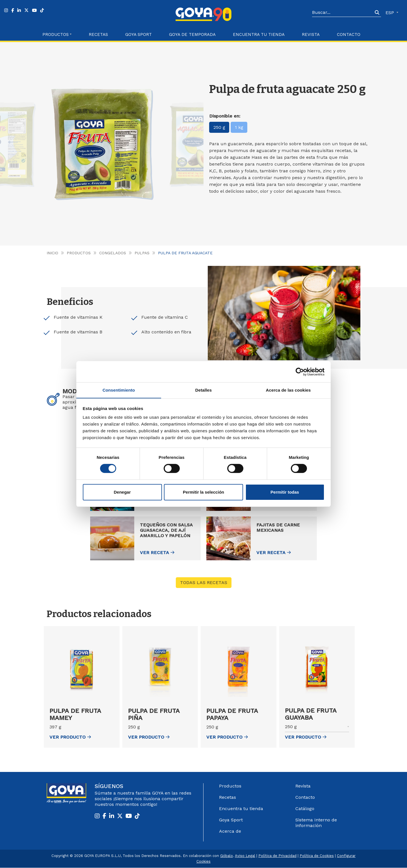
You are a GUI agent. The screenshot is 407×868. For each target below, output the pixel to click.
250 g (219, 127)
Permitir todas (285, 492)
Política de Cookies (317, 856)
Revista (311, 34)
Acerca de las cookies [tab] (288, 390)
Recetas (98, 34)
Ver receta (214, 553)
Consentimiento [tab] (119, 390)
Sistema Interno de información (316, 823)
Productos (79, 253)
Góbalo (227, 856)
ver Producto (70, 737)
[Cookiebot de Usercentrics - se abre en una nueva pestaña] (300, 372)
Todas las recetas (204, 583)
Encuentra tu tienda (241, 809)
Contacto (349, 34)
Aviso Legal (245, 856)
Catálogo (305, 809)
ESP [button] (390, 13)
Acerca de (230, 831)
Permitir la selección (203, 492)
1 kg (239, 127)
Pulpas (142, 253)
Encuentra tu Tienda (259, 34)
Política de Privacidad (277, 856)
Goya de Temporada (192, 34)
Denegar (122, 492)
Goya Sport (138, 34)
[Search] (343, 13)
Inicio (52, 253)
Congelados (113, 253)
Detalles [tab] (203, 390)
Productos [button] (56, 34)
